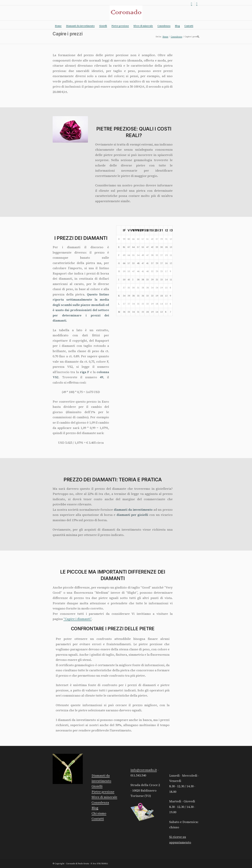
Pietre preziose (103, 792)
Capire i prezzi (68, 34)
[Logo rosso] (126, 13)
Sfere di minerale (104, 797)
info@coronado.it (144, 770)
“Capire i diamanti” (77, 619)
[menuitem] (58, 26)
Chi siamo (99, 813)
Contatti (98, 819)
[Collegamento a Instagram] (192, 4)
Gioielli (97, 786)
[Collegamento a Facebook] (197, 4)
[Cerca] (197, 37)
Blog (95, 808)
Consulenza (100, 802)
